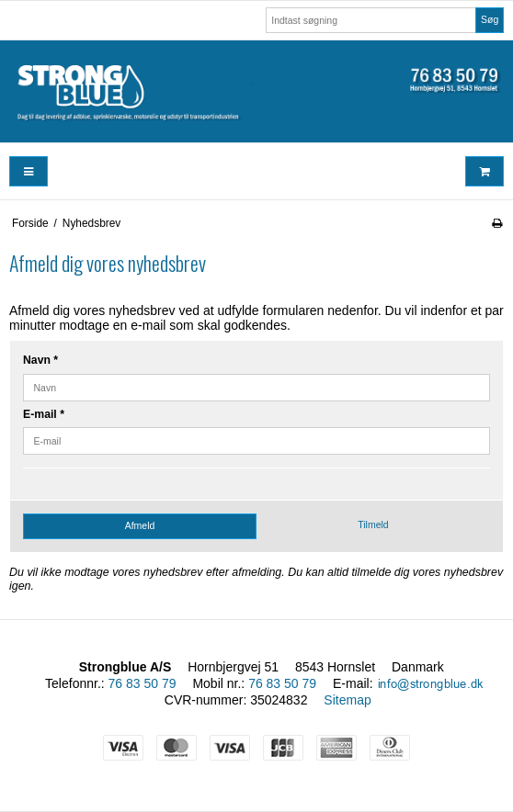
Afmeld (140, 525)
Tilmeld (373, 524)
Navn (40, 360)
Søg (490, 19)
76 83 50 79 (142, 683)
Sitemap (347, 700)
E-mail (44, 414)
